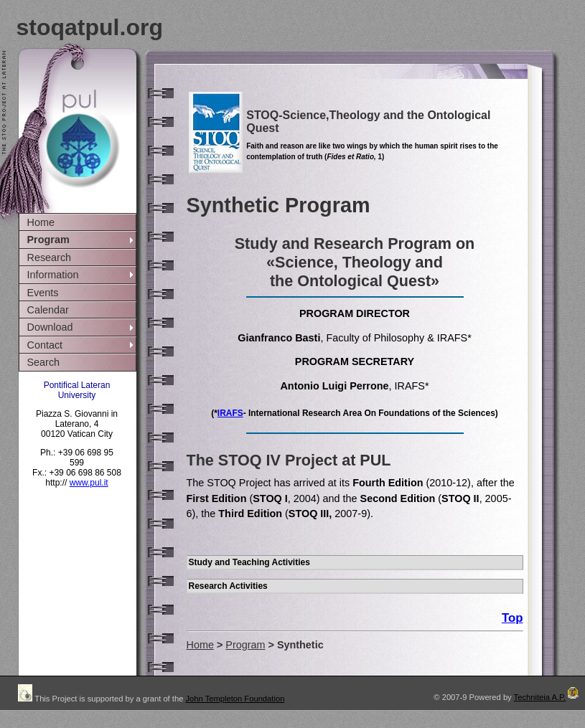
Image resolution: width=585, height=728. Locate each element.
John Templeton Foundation (235, 699)
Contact (45, 345)
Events (43, 293)
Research (50, 257)
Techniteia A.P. (547, 697)
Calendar (48, 310)
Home (41, 222)
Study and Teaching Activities (249, 562)
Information (53, 275)
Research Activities (228, 586)
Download (50, 327)
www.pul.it (89, 483)
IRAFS (230, 413)
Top (513, 618)
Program (48, 240)
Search (44, 362)
